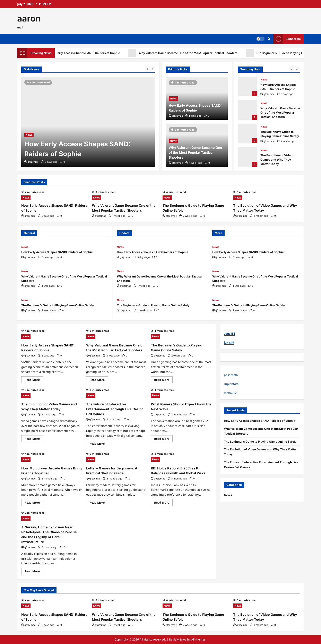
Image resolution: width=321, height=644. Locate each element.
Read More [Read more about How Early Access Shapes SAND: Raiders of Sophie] (34, 380)
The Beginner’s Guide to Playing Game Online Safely (248, 134)
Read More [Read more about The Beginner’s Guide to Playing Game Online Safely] (163, 380)
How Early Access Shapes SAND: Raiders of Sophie (94, 53)
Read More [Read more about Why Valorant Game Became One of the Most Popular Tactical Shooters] (99, 380)
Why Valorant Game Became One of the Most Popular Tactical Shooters (197, 53)
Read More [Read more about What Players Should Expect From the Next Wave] (163, 439)
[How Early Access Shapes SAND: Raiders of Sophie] (88, 122)
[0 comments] (62, 162)
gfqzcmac (33, 162)
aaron (29, 18)
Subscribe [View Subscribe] (287, 39)
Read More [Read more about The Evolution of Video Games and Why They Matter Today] (34, 439)
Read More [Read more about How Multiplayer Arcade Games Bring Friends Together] (34, 503)
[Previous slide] (147, 69)
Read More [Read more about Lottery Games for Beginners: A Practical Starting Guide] (99, 503)
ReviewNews (178, 639)
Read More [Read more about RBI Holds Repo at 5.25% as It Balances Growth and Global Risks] (163, 503)
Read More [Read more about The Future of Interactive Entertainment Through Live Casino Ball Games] (99, 444)
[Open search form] (269, 39)
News (29, 135)
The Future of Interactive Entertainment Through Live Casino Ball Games (115, 409)
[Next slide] (153, 69)
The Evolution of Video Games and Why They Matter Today (248, 157)
